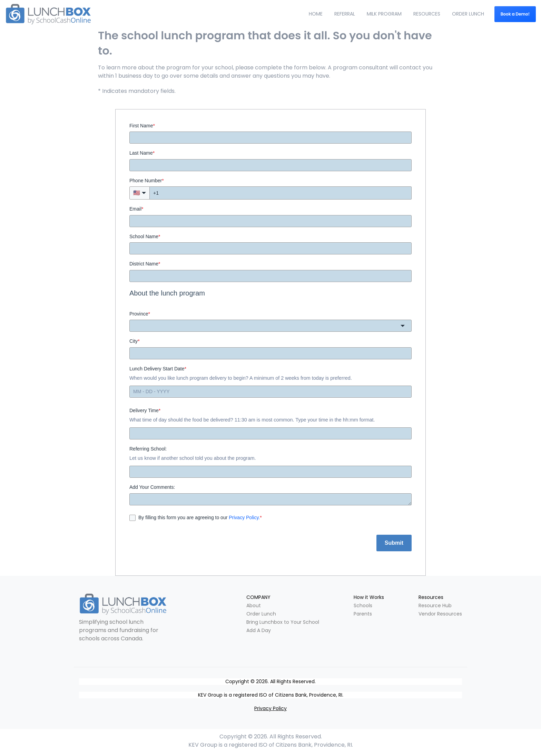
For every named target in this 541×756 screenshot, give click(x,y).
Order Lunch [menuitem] (261, 614)
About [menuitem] (254, 605)
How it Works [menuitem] (369, 597)
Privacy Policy (270, 708)
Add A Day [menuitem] (259, 630)
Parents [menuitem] (363, 614)
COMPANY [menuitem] (258, 597)
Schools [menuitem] (363, 605)
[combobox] (270, 326)
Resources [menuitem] (431, 597)
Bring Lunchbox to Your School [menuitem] (283, 622)
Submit (394, 543)
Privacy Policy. (244, 517)
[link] (123, 604)
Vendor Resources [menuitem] (440, 614)
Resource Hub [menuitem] (435, 605)
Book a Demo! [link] (515, 14)
